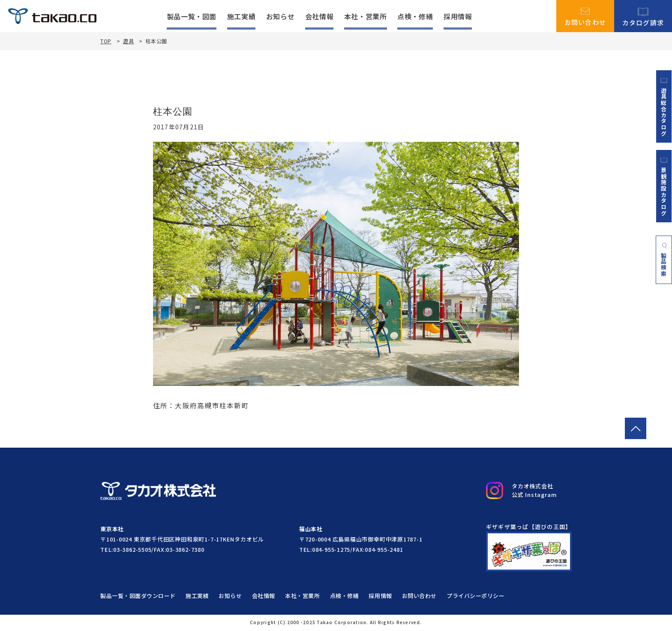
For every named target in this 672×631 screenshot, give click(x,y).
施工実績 (241, 16)
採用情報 (458, 16)
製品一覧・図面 (192, 16)
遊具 (128, 41)
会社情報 (319, 16)
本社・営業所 (366, 16)
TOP (106, 41)
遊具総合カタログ (664, 107)
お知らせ (280, 16)
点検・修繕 (415, 16)
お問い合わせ (585, 16)
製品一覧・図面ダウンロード (138, 597)
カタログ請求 (643, 16)
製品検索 (664, 261)
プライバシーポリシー (478, 597)
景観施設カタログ (664, 187)
